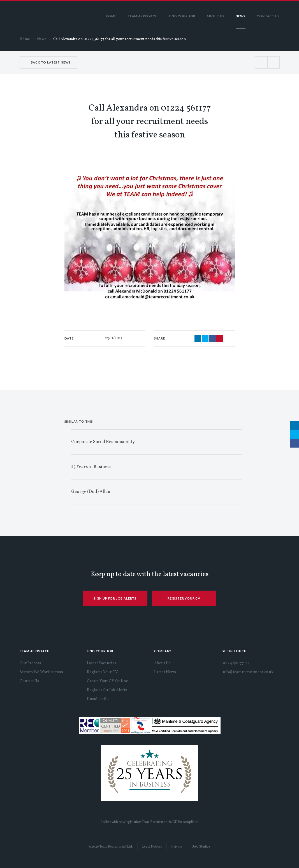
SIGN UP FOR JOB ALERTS (115, 598)
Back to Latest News (51, 62)
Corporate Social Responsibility (103, 442)
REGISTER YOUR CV (184, 598)
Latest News (165, 672)
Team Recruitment (43, 15)
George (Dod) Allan (91, 492)
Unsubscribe (98, 699)
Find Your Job (182, 16)
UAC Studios (201, 847)
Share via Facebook (212, 338)
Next (273, 62)
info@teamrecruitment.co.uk (247, 672)
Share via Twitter (205, 338)
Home (111, 16)
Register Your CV (102, 672)
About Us (215, 16)
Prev (261, 62)
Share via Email (220, 338)
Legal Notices (152, 847)
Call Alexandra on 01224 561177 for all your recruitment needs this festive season (120, 39)
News (241, 16)
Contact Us (268, 16)
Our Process (30, 663)
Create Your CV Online (107, 681)
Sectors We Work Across (41, 672)
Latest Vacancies (102, 663)
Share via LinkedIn (198, 338)
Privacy (177, 847)
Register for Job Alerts (107, 690)
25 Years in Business (91, 467)
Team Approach (143, 16)
